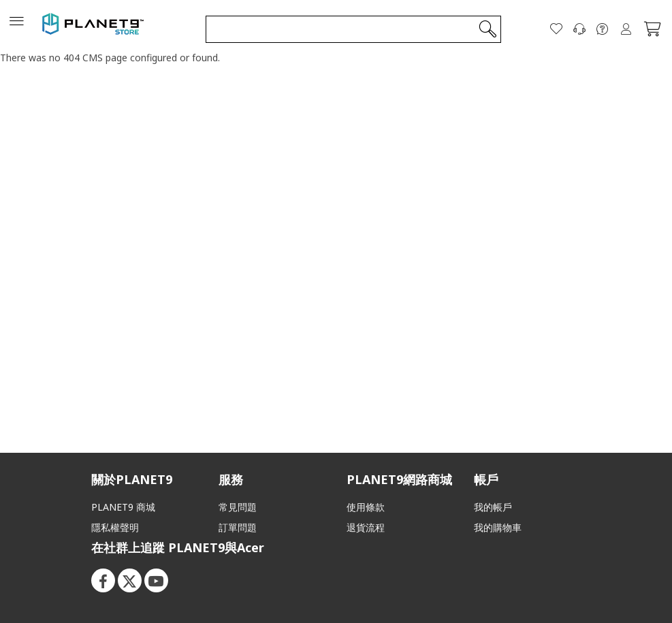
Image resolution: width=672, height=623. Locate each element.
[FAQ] (603, 29)
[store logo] (93, 29)
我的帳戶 (493, 507)
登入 (626, 29)
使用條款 (366, 507)
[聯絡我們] (579, 29)
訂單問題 (238, 527)
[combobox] (353, 29)
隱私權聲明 (115, 527)
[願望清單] (556, 29)
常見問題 (238, 507)
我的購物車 (498, 527)
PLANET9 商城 (123, 507)
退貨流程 (366, 527)
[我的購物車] (652, 29)
